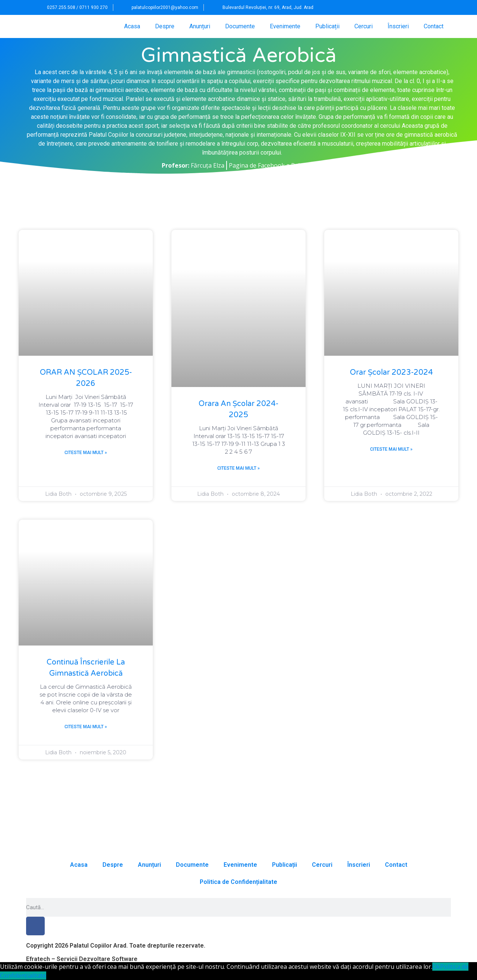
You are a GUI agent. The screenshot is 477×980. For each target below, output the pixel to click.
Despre (165, 26)
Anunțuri (200, 26)
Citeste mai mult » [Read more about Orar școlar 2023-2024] (391, 449)
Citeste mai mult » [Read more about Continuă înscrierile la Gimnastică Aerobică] (86, 727)
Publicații (327, 26)
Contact (434, 26)
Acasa (132, 26)
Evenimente (285, 26)
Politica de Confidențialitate (238, 882)
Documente (240, 26)
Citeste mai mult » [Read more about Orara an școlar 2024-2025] (238, 468)
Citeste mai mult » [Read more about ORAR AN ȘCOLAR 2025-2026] (86, 453)
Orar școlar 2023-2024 (391, 372)
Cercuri (364, 26)
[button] (433, 7)
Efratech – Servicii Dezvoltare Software (82, 959)
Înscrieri (398, 26)
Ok (436, 967)
